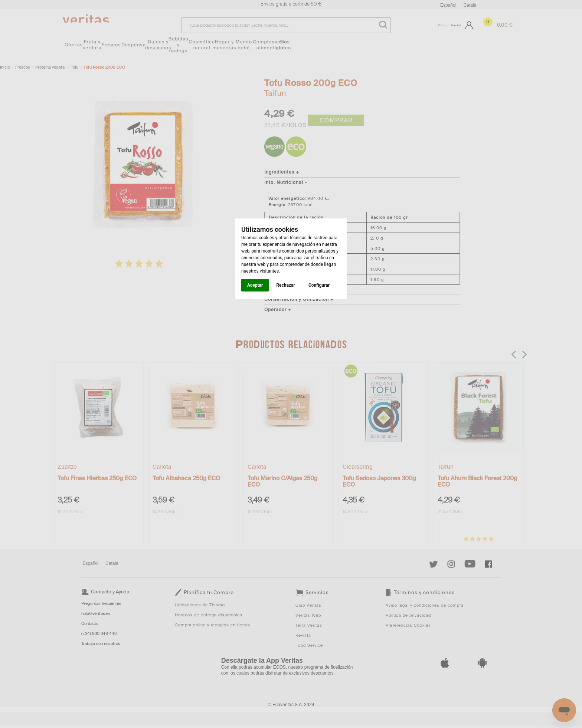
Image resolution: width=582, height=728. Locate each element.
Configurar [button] (319, 285)
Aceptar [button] (255, 285)
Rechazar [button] (285, 285)
